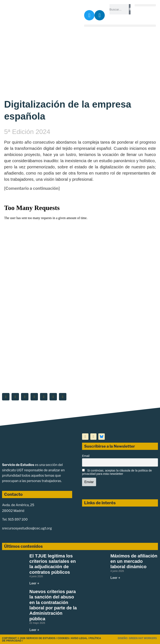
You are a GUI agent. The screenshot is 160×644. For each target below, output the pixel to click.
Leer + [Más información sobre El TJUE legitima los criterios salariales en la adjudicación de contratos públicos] (34, 583)
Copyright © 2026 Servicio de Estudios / (30, 638)
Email (86, 456)
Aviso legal (79, 638)
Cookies (63, 638)
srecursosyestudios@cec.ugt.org (27, 528)
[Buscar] (130, 9)
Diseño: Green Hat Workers (137, 638)
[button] (145, 5)
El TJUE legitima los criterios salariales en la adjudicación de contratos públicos (53, 564)
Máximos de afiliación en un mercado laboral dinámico (134, 561)
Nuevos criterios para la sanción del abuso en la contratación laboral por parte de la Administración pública (53, 605)
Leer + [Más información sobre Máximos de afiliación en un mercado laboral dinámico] (115, 578)
